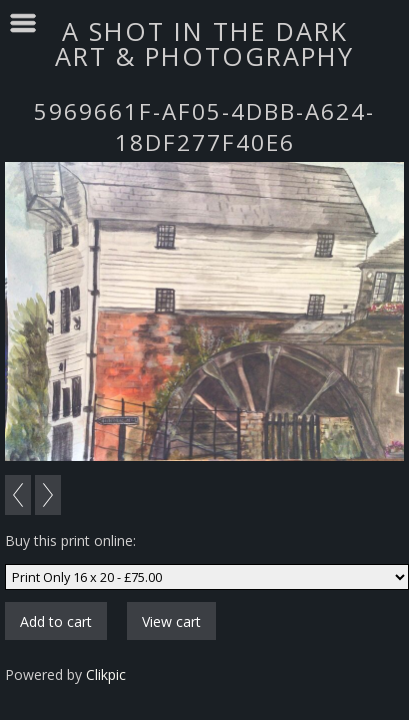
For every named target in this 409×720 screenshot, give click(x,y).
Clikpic (106, 674)
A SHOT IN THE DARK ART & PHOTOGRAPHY (204, 43)
